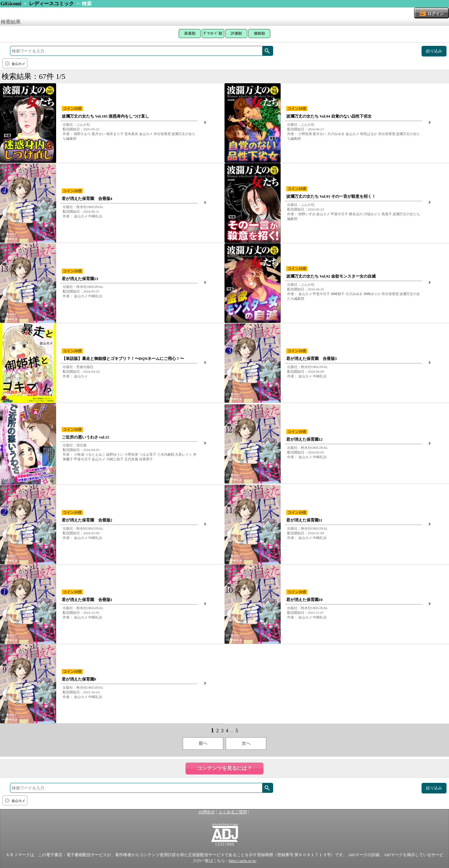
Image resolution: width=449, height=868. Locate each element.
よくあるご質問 (233, 812)
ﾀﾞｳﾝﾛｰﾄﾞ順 (213, 33)
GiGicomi (11, 4)
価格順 (259, 33)
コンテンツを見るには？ (224, 768)
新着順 (190, 33)
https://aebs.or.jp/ (243, 861)
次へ (246, 743)
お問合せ (207, 812)
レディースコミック (51, 4)
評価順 (236, 33)
